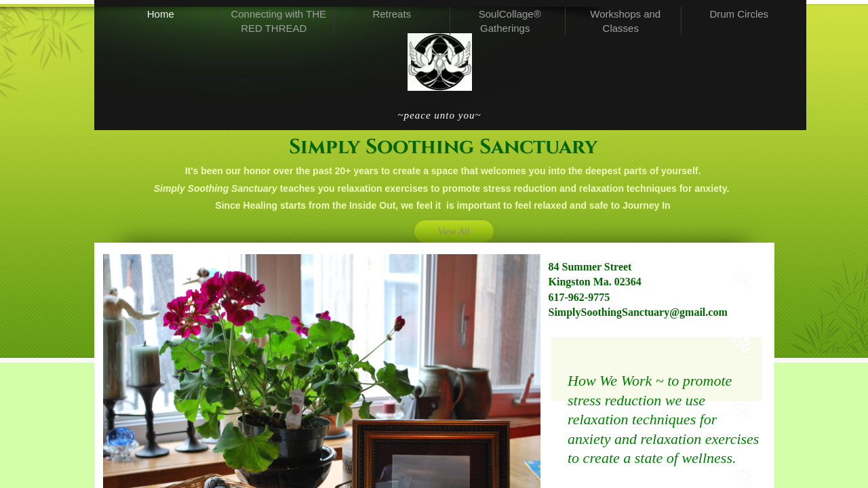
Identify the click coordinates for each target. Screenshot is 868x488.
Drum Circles (739, 14)
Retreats (392, 14)
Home (161, 14)
